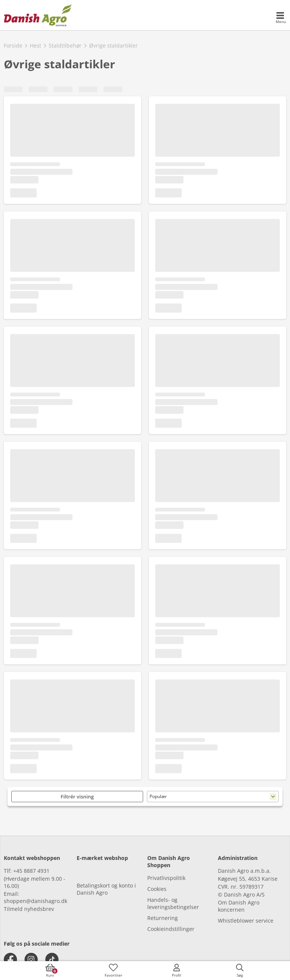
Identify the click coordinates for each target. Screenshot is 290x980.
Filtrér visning (77, 797)
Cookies (157, 889)
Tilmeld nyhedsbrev (29, 909)
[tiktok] (52, 959)
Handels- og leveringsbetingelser (173, 903)
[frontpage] (38, 15)
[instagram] (31, 959)
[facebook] (10, 959)
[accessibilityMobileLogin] (177, 971)
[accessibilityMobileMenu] (281, 18)
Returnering (163, 918)
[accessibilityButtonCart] (50, 971)
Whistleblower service (246, 921)
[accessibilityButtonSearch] (240, 971)
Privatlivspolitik (166, 878)
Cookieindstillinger (171, 929)
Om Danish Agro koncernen (239, 906)
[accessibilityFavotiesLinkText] (113, 971)
